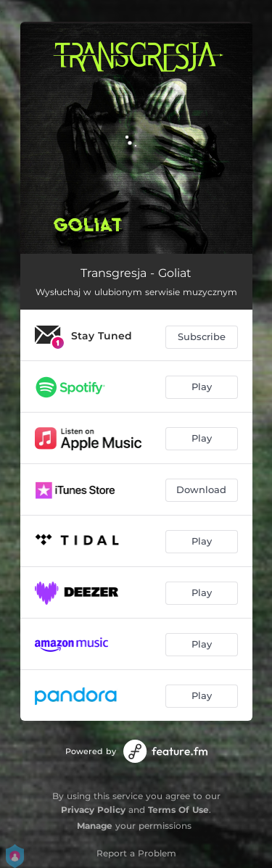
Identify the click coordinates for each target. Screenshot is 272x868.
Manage (95, 826)
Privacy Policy (93, 810)
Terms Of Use (178, 810)
